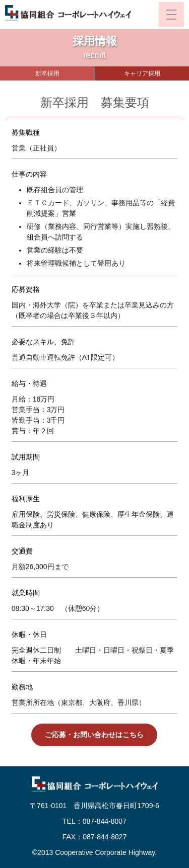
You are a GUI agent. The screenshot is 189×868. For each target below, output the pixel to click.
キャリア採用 (142, 73)
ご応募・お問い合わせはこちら (94, 735)
